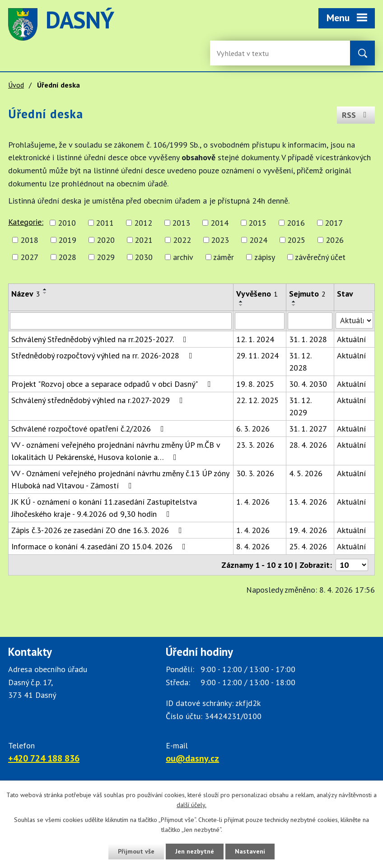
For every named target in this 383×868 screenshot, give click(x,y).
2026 (335, 240)
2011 (105, 223)
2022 (182, 240)
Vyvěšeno (257, 294)
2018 (29, 240)
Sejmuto (307, 294)
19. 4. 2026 (308, 530)
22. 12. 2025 (257, 400)
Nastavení (250, 851)
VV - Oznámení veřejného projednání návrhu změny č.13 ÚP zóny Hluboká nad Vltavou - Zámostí (120, 479)
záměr (224, 257)
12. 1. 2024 (255, 339)
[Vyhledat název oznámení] (121, 321)
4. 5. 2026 (306, 473)
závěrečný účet (320, 257)
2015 (257, 223)
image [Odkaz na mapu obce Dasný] (250, 24)
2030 (144, 257)
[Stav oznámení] (354, 320)
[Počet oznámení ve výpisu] (352, 565)
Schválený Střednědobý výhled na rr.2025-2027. (101, 339)
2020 (106, 240)
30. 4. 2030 (308, 384)
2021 (144, 240)
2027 (29, 257)
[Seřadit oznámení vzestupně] (45, 289)
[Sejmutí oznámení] (310, 321)
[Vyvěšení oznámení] (260, 321)
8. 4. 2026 (253, 546)
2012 (143, 223)
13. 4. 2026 (308, 502)
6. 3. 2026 (253, 429)
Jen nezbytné (195, 851)
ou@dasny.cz (192, 758)
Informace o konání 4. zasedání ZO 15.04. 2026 (100, 546)
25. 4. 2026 (308, 546)
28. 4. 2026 (308, 445)
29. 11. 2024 (257, 355)
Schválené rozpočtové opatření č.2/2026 (89, 429)
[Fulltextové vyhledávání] (246, 53)
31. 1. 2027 (308, 429)
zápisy (265, 257)
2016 (296, 223)
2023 (220, 240)
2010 (67, 223)
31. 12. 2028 (300, 362)
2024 (258, 240)
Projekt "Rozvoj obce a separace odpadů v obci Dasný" (113, 384)
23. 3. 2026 (255, 445)
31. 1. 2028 (308, 339)
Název (26, 294)
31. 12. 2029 (300, 406)
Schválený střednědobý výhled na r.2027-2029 (99, 400)
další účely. (191, 805)
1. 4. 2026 (253, 502)
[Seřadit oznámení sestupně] (45, 293)
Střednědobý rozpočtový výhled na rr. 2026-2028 (104, 355)
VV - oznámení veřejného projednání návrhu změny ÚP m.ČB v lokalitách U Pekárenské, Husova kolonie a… (116, 451)
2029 (106, 257)
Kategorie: (26, 222)
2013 (181, 223)
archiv (183, 257)
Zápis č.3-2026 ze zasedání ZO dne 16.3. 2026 (98, 530)
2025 (296, 240)
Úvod (16, 85)
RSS (356, 115)
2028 (67, 257)
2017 (334, 223)
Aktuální (351, 339)
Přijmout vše (136, 851)
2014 (220, 223)
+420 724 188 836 (44, 758)
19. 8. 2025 (255, 384)
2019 (67, 240)
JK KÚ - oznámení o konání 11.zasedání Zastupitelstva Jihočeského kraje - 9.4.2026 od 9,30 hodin (104, 508)
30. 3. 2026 (255, 473)
